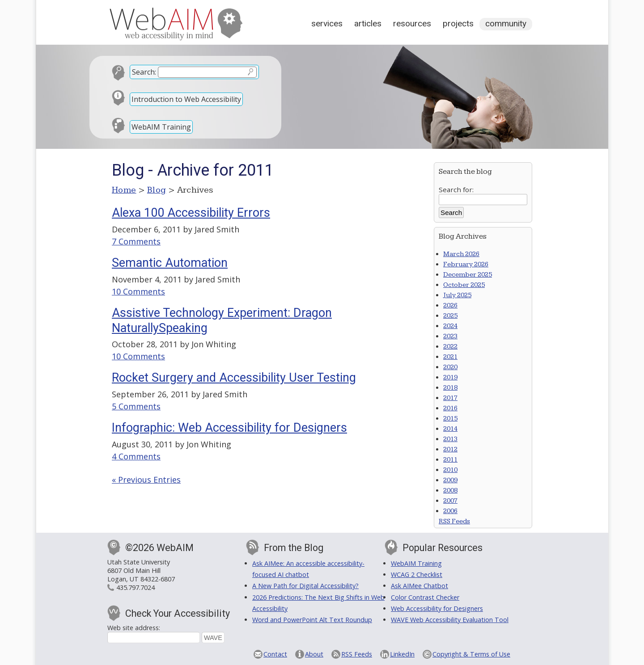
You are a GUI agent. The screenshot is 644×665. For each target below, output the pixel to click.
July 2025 (457, 295)
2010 (450, 470)
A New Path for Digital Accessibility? (305, 586)
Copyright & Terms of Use (471, 654)
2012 (450, 449)
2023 (450, 336)
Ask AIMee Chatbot (419, 586)
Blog (157, 190)
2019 (450, 377)
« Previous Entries (146, 480)
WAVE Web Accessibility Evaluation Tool (450, 620)
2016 (450, 408)
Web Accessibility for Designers (437, 608)
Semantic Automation (170, 263)
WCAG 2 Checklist (417, 575)
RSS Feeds (454, 521)
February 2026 (466, 264)
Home (124, 190)
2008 (450, 490)
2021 (450, 357)
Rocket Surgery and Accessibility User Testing (234, 378)
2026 (450, 305)
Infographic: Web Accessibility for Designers (229, 428)
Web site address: (134, 628)
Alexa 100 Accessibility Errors (191, 213)
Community (506, 23)
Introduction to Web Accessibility (186, 99)
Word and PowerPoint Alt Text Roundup (312, 620)
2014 (450, 429)
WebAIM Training (161, 127)
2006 (450, 511)
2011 (450, 460)
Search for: (456, 189)
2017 (450, 398)
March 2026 (461, 254)
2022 (450, 347)
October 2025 (464, 285)
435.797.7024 (136, 587)
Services (327, 23)
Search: (144, 72)
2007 (450, 501)
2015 (450, 419)
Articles (368, 23)
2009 (450, 480)
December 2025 (468, 275)
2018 (450, 388)
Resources (412, 23)
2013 (450, 439)
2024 (450, 326)
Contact (275, 654)
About (314, 654)
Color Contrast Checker (425, 597)
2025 (450, 316)
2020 (450, 367)
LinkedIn (402, 654)
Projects (458, 23)
